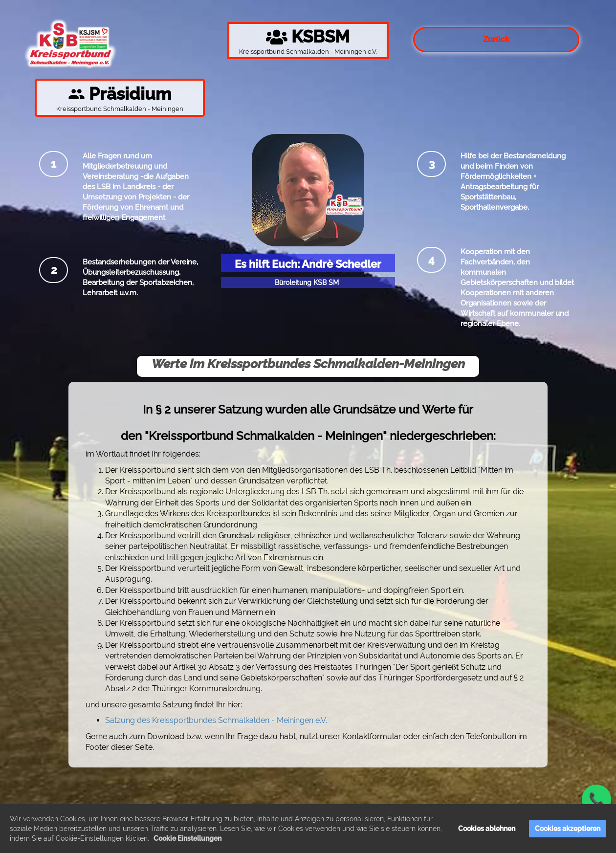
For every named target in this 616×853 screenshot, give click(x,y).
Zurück (496, 39)
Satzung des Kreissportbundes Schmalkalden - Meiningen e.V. (216, 720)
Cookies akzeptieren (568, 829)
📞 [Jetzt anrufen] (596, 799)
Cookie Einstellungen (187, 838)
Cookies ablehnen (487, 829)
